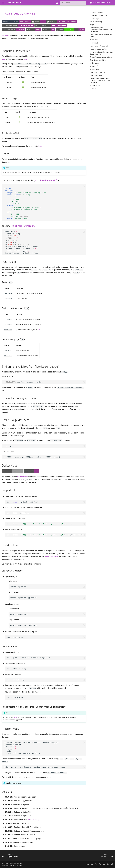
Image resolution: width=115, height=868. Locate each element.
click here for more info (47, 180)
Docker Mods (23, 477)
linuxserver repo (34, 820)
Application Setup (51, 556)
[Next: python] (106, 856)
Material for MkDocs (15, 865)
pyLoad (5, 35)
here (4, 59)
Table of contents (96, 12)
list (39, 330)
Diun (15, 717)
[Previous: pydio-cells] (11, 856)
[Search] (73, 3)
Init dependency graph (14, 783)
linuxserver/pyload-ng (18, 13)
